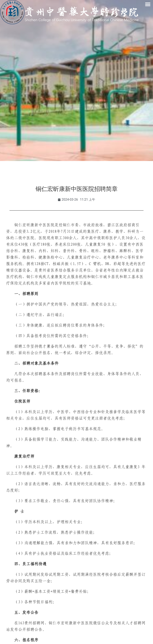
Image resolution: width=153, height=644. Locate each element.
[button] (148, 4)
